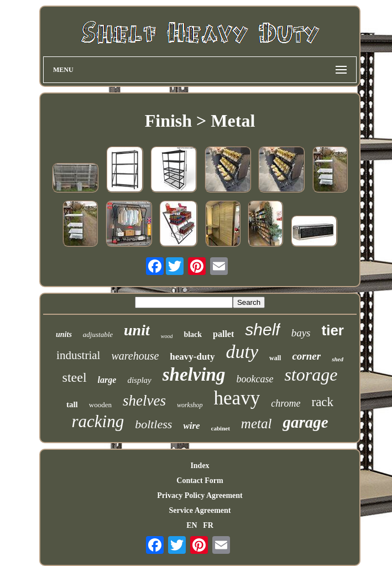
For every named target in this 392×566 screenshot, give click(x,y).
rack (322, 402)
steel (75, 377)
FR (208, 525)
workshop (190, 405)
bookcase (255, 379)
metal (257, 424)
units (64, 334)
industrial (78, 355)
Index (200, 466)
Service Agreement (200, 510)
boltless (153, 424)
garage (305, 422)
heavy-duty (192, 357)
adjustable (98, 334)
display (139, 380)
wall (275, 358)
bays (301, 333)
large (107, 380)
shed (338, 359)
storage (311, 375)
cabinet (221, 428)
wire (191, 426)
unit (137, 330)
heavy (237, 398)
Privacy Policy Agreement (200, 495)
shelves (144, 401)
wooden (100, 405)
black (193, 334)
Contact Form (200, 481)
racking (98, 421)
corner (306, 356)
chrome (286, 403)
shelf (262, 329)
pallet (223, 334)
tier (333, 330)
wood (167, 336)
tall (72, 404)
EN (192, 525)
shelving (194, 375)
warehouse (135, 356)
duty (242, 352)
